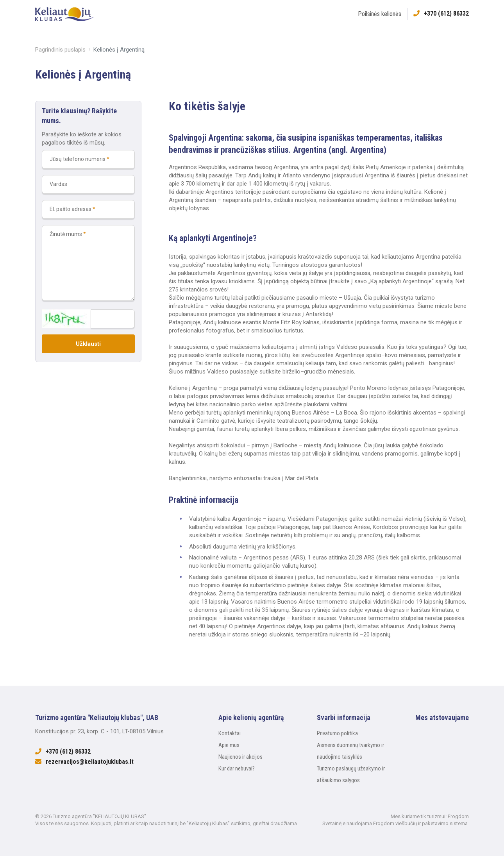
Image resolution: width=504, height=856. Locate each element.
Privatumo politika (337, 733)
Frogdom (458, 816)
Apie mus (229, 745)
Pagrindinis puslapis (60, 50)
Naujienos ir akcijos (240, 757)
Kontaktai (230, 733)
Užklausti (88, 344)
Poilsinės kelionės (380, 14)
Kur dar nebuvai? (237, 768)
